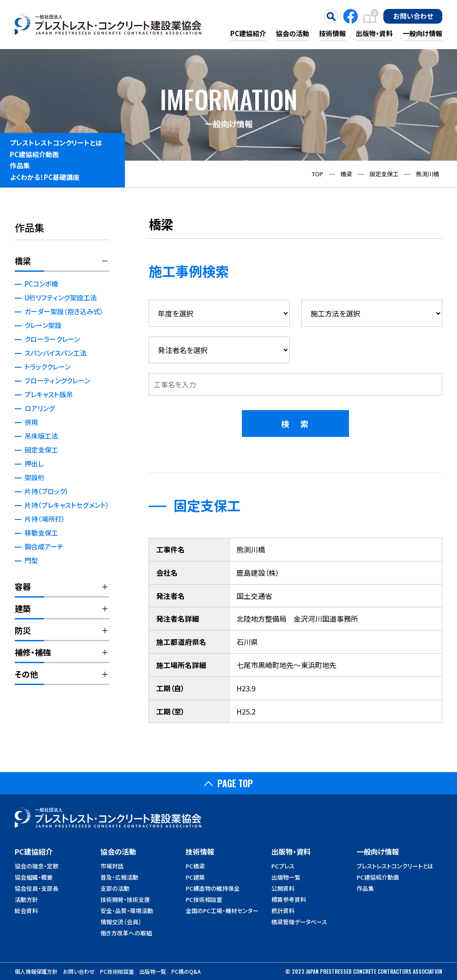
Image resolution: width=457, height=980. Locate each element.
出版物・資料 (374, 33)
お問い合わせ (413, 16)
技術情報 (332, 33)
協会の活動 (293, 33)
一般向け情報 (422, 33)
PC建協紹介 (248, 33)
